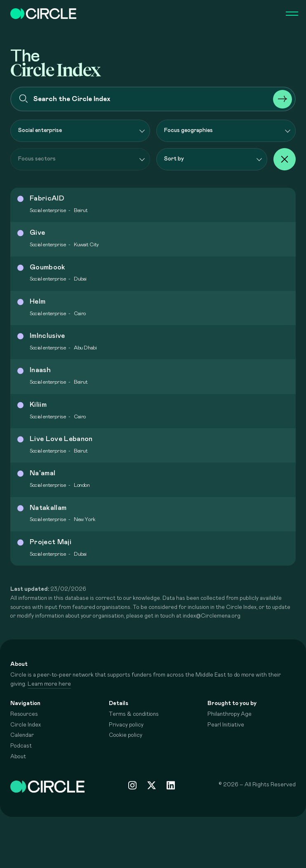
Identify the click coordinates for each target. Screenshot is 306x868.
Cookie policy (126, 735)
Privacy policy (126, 725)
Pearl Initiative (226, 725)
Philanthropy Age (230, 714)
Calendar (22, 735)
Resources (24, 714)
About (18, 757)
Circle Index (26, 725)
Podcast (21, 746)
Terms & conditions (134, 714)
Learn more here (49, 684)
